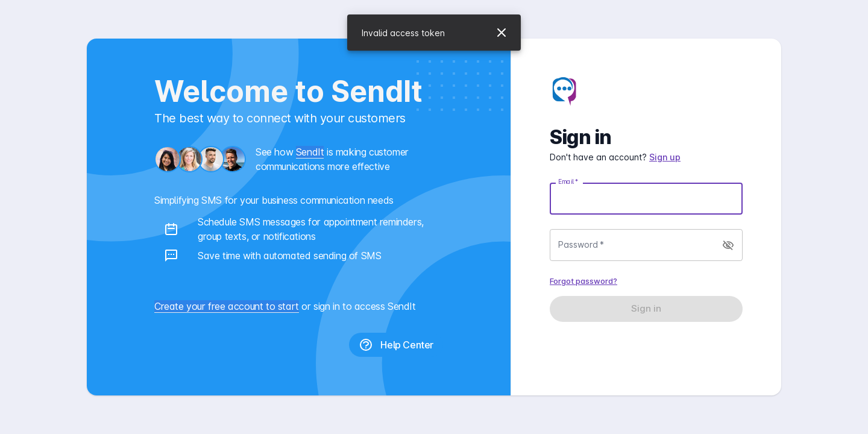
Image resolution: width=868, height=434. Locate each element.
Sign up (665, 157)
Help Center (396, 345)
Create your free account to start (227, 306)
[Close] (502, 33)
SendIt (310, 152)
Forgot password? (583, 281)
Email (568, 182)
